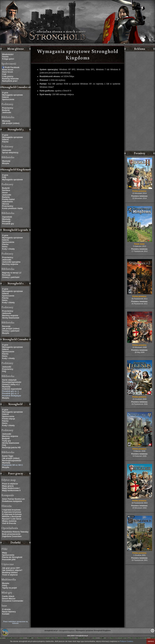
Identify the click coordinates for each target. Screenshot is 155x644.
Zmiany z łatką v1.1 (11, 384)
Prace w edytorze (10, 484)
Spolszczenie (8, 99)
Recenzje (6, 221)
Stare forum (7, 72)
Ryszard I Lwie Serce (12, 519)
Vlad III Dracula (9, 523)
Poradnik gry (8, 224)
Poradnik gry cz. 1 (10, 391)
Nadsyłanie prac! (10, 81)
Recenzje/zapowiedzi (12, 461)
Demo (5, 247)
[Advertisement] (140, 102)
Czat (4, 74)
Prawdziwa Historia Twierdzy (15, 532)
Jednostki (7, 112)
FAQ (4, 177)
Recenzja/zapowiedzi (12, 382)
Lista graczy (8, 76)
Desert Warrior (9, 599)
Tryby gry (6, 441)
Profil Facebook (12, 67)
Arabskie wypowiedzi (12, 389)
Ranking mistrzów (10, 79)
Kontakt (6, 614)
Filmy (5, 586)
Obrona (6, 204)
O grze (5, 93)
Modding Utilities (10, 573)
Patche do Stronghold (12, 557)
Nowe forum (8, 70)
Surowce (6, 190)
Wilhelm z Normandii (12, 517)
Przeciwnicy (8, 108)
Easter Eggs (8, 456)
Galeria (5, 97)
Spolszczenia (8, 555)
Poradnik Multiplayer (12, 396)
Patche (5, 142)
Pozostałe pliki (9, 560)
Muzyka (6, 163)
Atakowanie (7, 202)
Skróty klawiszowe (11, 318)
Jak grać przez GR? (11, 568)
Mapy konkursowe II (11, 490)
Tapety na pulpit (9, 588)
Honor (5, 193)
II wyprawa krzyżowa (12, 512)
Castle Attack (8, 596)
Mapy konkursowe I (11, 488)
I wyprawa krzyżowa (11, 510)
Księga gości (8, 59)
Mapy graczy (8, 486)
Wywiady (6, 121)
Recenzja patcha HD (11, 448)
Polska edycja (8, 419)
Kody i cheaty (8, 249)
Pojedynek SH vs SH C (12, 465)
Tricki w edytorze (10, 575)
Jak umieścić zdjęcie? (12, 570)
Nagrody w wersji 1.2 (12, 273)
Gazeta (5, 57)
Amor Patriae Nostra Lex (13, 499)
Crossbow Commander (13, 601)
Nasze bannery (9, 612)
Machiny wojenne (10, 264)
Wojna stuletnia (9, 521)
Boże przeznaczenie (11, 534)
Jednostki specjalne (11, 262)
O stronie (6, 609)
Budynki (6, 110)
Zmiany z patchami (11, 277)
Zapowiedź (7, 217)
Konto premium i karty (12, 208)
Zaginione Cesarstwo (12, 536)
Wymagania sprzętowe (12, 95)
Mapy (5, 553)
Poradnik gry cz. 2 (10, 393)
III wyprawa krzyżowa (12, 514)
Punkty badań (8, 199)
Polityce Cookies (126, 641)
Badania (6, 197)
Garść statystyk (9, 380)
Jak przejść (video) (11, 123)
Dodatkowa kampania (12, 501)
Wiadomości (8, 54)
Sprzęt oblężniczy (10, 153)
